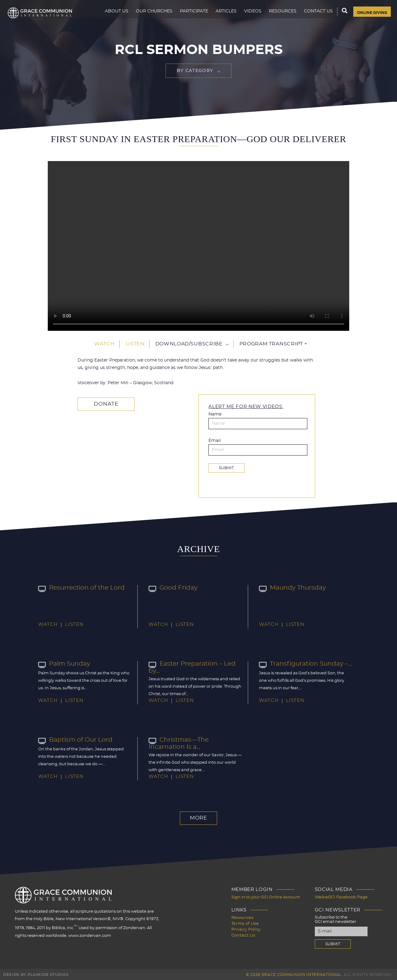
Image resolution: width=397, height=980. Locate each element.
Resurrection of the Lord (77, 587)
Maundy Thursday (289, 587)
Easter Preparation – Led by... (194, 663)
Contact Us (312, 17)
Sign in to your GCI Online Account (266, 896)
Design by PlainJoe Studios (36, 974)
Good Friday (171, 587)
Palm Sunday (62, 663)
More (198, 818)
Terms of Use (245, 922)
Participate (187, 17)
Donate (103, 404)
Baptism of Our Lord (72, 739)
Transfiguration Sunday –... (301, 663)
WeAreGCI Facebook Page (341, 896)
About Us (110, 17)
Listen (135, 344)
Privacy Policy (246, 928)
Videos (246, 17)
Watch (104, 344)
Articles (219, 17)
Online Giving (369, 18)
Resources (276, 17)
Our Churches (147, 17)
